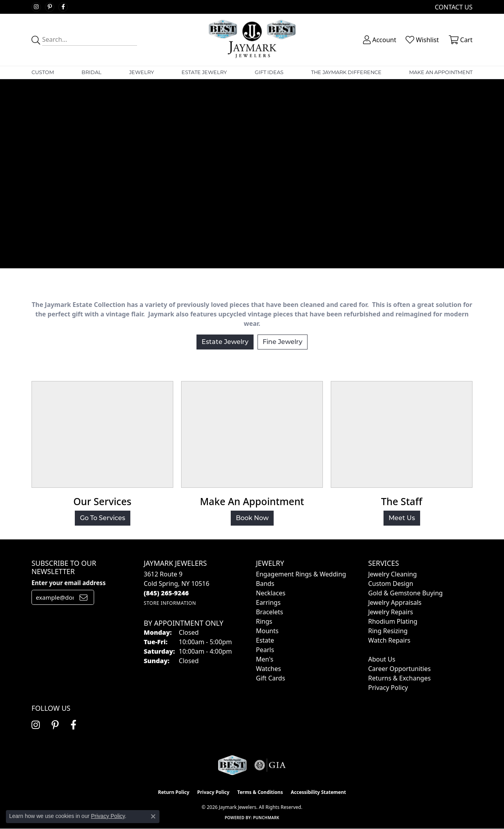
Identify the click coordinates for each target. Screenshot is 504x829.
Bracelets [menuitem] (270, 612)
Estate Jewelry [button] (225, 342)
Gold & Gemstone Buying (405, 593)
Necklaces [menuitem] (271, 593)
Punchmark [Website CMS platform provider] (266, 818)
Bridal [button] (92, 72)
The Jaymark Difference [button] (346, 72)
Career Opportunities (399, 669)
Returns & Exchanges (399, 678)
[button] (379, 40)
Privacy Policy (388, 688)
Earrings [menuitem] (268, 602)
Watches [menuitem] (269, 669)
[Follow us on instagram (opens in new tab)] (36, 7)
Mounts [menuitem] (267, 631)
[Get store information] (170, 603)
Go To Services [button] (103, 518)
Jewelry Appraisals (395, 602)
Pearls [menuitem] (265, 650)
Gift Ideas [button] (269, 72)
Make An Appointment (441, 72)
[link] (453, 7)
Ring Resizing (388, 631)
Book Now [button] (252, 518)
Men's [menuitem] (265, 659)
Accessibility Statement (318, 792)
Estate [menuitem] (265, 640)
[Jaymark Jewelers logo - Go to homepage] (252, 40)
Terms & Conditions (260, 792)
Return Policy (174, 792)
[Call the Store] (166, 593)
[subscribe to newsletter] (83, 597)
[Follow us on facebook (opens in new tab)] (63, 7)
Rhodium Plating (393, 621)
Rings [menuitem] (264, 621)
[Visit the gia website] (270, 765)
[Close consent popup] (153, 816)
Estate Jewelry (204, 72)
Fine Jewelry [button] (283, 342)
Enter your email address (69, 583)
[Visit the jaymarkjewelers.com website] (232, 765)
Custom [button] (43, 72)
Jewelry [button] (142, 72)
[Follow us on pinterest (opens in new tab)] (50, 7)
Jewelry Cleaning (393, 574)
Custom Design (391, 584)
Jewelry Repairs (391, 612)
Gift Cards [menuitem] (271, 678)
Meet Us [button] (402, 518)
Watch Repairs (389, 640)
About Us (382, 659)
